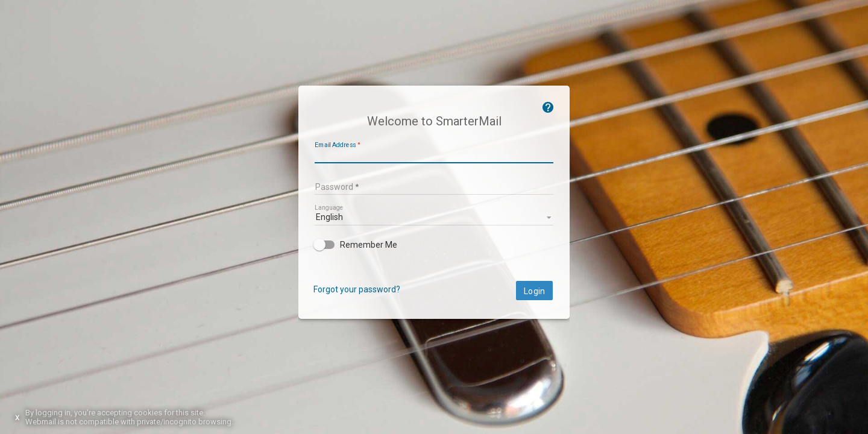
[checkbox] (434, 245)
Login (534, 291)
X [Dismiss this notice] (17, 418)
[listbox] (434, 216)
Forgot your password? (357, 289)
